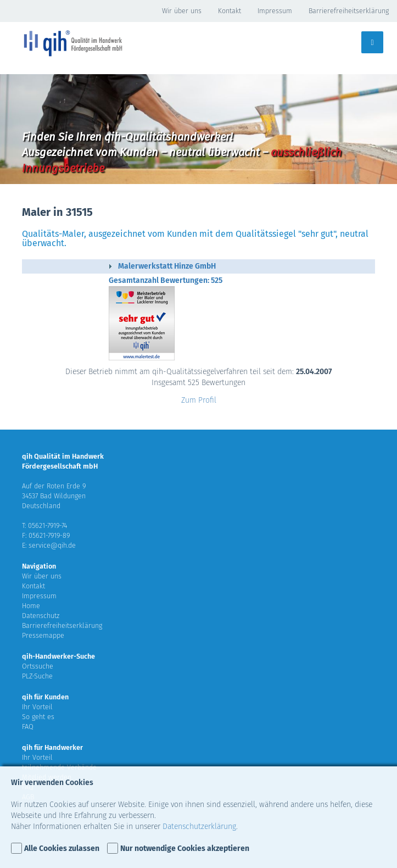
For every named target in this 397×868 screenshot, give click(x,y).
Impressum (275, 11)
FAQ (28, 727)
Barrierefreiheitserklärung (349, 11)
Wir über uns (182, 11)
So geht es (38, 717)
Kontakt (230, 11)
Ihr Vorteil (37, 707)
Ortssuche (38, 666)
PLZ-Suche (37, 676)
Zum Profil (199, 400)
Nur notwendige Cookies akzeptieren (185, 848)
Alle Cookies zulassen (62, 848)
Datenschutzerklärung (199, 827)
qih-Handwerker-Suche (58, 656)
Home (31, 606)
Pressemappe (43, 635)
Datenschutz (41, 616)
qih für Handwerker (52, 747)
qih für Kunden (45, 697)
